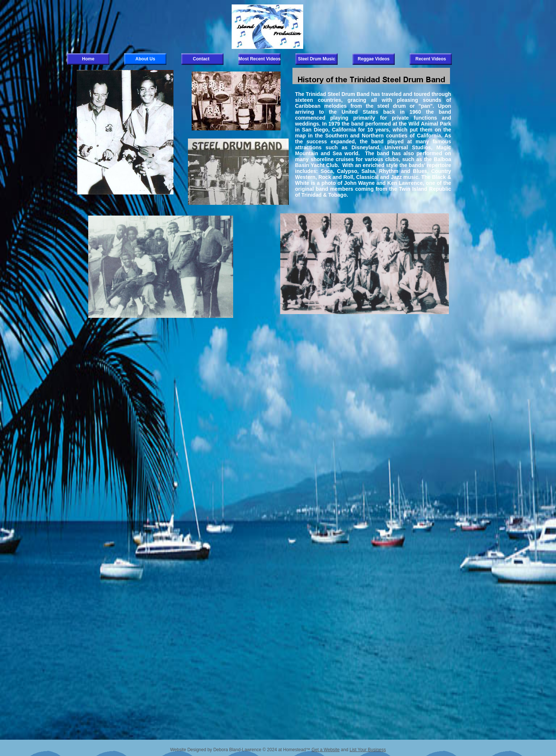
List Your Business (368, 750)
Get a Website (325, 750)
